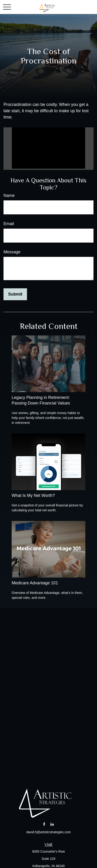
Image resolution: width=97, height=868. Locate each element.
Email (9, 224)
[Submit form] (15, 294)
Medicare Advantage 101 (35, 583)
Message (12, 252)
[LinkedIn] (52, 824)
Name (9, 195)
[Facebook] (44, 824)
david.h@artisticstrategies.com (48, 832)
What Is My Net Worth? (33, 495)
